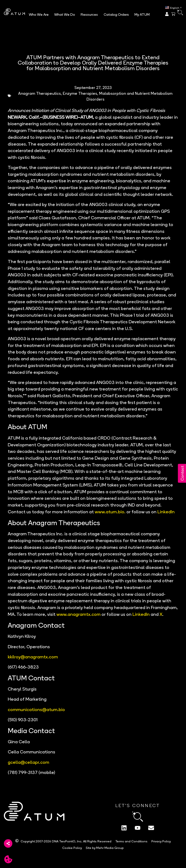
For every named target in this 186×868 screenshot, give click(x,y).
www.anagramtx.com (78, 614)
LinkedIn (166, 511)
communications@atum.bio (36, 709)
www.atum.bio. (110, 511)
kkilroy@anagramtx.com (33, 656)
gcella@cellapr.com (28, 761)
